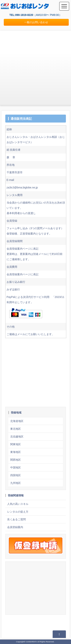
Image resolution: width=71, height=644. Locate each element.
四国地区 (16, 475)
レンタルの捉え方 (18, 512)
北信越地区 (17, 437)
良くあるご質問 (16, 519)
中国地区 (16, 467)
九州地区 (16, 483)
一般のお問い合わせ (36, 22)
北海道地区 (17, 421)
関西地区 (16, 460)
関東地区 (16, 444)
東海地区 (16, 452)
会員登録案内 (15, 527)
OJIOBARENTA (31, 642)
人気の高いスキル (18, 504)
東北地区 (16, 429)
